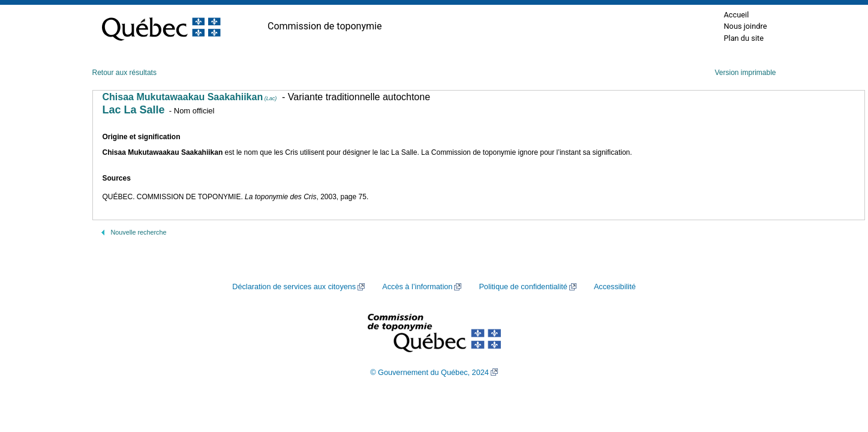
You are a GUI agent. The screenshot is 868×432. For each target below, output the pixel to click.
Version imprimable (745, 73)
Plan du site (744, 38)
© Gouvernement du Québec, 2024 (430, 373)
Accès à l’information (417, 287)
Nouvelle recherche (139, 232)
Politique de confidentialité (523, 287)
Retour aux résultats (124, 73)
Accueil (736, 15)
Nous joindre (745, 26)
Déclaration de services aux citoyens (294, 287)
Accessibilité (615, 287)
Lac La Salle (134, 110)
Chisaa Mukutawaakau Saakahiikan (190, 97)
